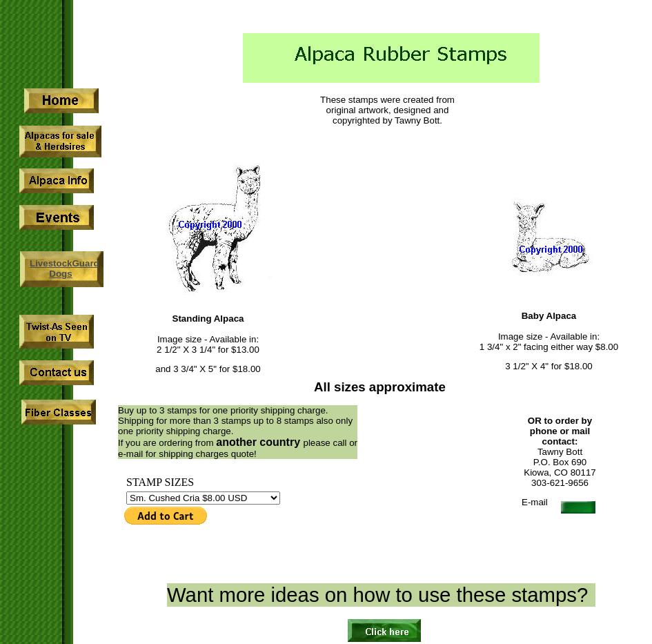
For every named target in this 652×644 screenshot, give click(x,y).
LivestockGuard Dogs (65, 269)
